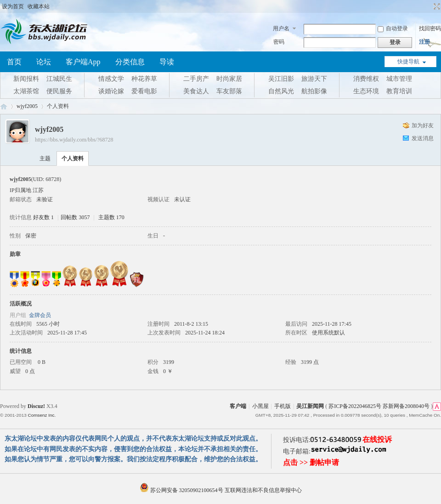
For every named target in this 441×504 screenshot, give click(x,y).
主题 (45, 159)
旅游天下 (314, 79)
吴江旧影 (281, 79)
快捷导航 (408, 62)
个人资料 (73, 159)
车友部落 (229, 91)
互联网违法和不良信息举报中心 (263, 490)
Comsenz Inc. (42, 415)
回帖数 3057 (75, 217)
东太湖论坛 (4, 106)
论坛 (44, 62)
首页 (14, 62)
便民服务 (59, 91)
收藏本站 (39, 6)
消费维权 (366, 79)
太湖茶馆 (26, 91)
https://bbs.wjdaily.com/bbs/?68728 (74, 140)
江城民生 (59, 79)
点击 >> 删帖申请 (311, 462)
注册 (424, 42)
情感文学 (111, 79)
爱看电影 (144, 91)
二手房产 (196, 79)
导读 (167, 62)
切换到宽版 (436, 6)
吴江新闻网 (310, 406)
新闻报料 (26, 79)
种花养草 (144, 79)
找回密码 (430, 28)
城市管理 (399, 79)
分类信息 (130, 62)
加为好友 (423, 125)
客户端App (83, 62)
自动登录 (393, 28)
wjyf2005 (27, 106)
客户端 (238, 406)
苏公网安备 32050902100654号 (182, 490)
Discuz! (36, 406)
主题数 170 (111, 217)
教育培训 (399, 91)
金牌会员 (40, 315)
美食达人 (196, 91)
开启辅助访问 (428, 6)
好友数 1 (43, 217)
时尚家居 (229, 79)
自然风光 (281, 91)
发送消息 (423, 138)
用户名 (281, 28)
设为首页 (13, 6)
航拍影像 (314, 91)
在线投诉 (377, 439)
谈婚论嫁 (111, 91)
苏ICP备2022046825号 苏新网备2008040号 (379, 406)
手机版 (283, 406)
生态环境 (366, 91)
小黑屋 (260, 406)
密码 (279, 42)
